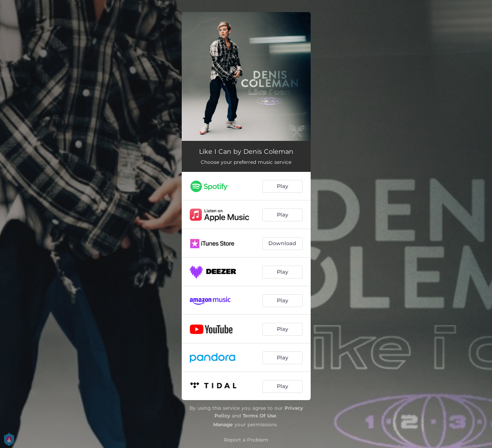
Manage (223, 424)
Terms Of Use (259, 416)
